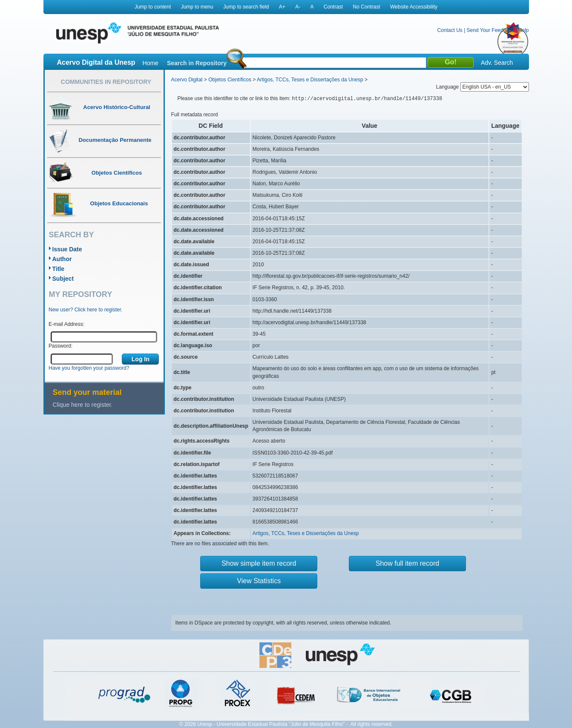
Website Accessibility (414, 7)
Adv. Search (497, 63)
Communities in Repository (106, 82)
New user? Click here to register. (85, 310)
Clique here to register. (83, 405)
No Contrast (367, 7)
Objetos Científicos (230, 80)
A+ (282, 7)
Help (524, 30)
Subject (63, 279)
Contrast (333, 7)
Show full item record (407, 563)
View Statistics (259, 581)
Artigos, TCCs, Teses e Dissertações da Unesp (310, 80)
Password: (60, 346)
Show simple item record (259, 563)
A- (298, 7)
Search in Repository (197, 63)
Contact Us (450, 30)
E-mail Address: (66, 324)
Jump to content (153, 7)
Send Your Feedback (490, 30)
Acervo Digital (187, 80)
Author (62, 259)
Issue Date (67, 249)
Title (59, 269)
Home (151, 63)
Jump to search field (246, 7)
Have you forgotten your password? (89, 368)
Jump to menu (197, 7)
